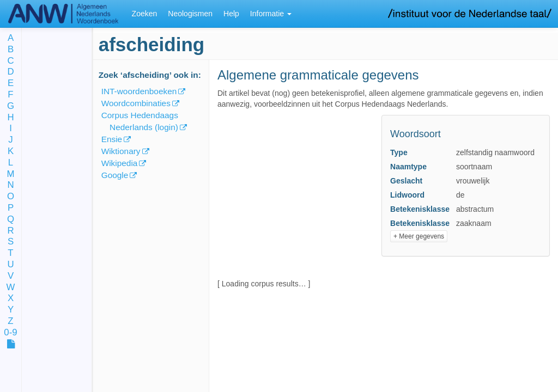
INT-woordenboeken (139, 91)
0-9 (10, 333)
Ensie (112, 139)
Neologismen (190, 14)
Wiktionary (121, 151)
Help (231, 14)
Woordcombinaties (136, 103)
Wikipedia (120, 163)
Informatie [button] (271, 14)
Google (115, 175)
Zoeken (145, 14)
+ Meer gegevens (419, 236)
